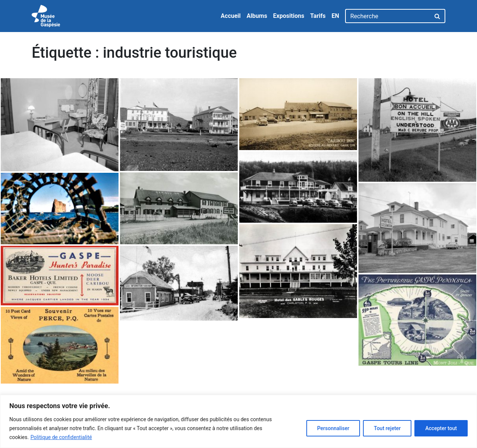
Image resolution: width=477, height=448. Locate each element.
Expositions (289, 16)
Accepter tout (441, 428)
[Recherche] (388, 16)
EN (335, 16)
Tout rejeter (387, 428)
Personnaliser (333, 428)
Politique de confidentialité (61, 437)
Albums (257, 16)
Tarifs (318, 16)
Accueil (231, 16)
